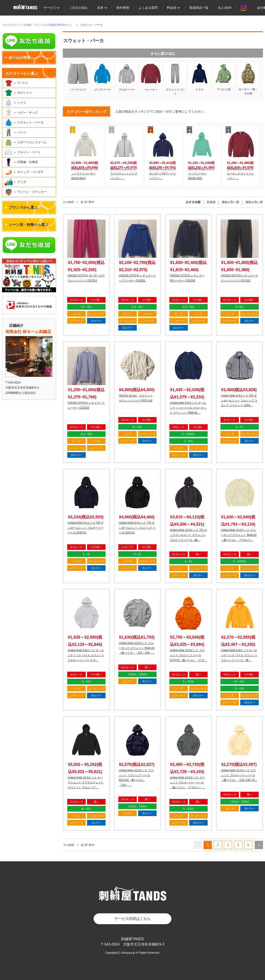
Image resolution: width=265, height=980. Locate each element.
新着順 (211, 202)
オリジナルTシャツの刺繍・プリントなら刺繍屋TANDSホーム (37, 25)
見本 (102, 8)
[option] (85, 156)
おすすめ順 (193, 202)
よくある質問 (148, 8)
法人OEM (225, 8)
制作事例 (123, 8)
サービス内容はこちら (132, 919)
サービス (52, 8)
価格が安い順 (230, 202)
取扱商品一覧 (199, 8)
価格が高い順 (254, 202)
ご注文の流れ (78, 8)
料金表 (173, 8)
